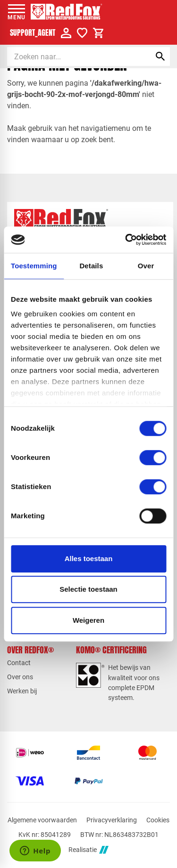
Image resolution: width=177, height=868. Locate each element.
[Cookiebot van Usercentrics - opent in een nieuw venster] (126, 240)
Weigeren (88, 620)
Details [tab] (91, 266)
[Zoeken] (71, 56)
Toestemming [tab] (34, 266)
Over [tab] (146, 266)
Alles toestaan (89, 559)
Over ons (20, 677)
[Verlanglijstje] (82, 33)
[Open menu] (17, 12)
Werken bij (22, 691)
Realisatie (88, 850)
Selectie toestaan (88, 589)
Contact (19, 663)
